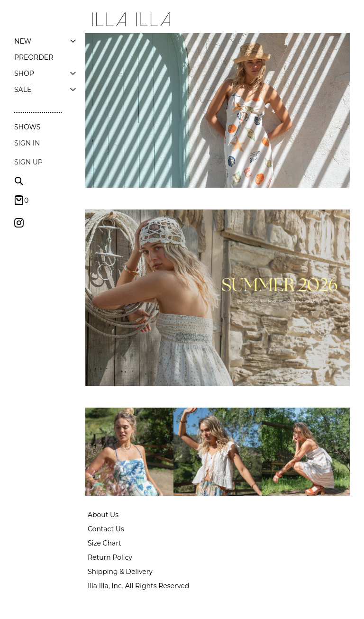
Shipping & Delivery (120, 572)
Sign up (28, 162)
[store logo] (130, 19)
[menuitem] (23, 41)
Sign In (27, 143)
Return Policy (110, 557)
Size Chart (105, 543)
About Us (103, 515)
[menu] (45, 65)
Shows (27, 127)
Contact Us (106, 529)
